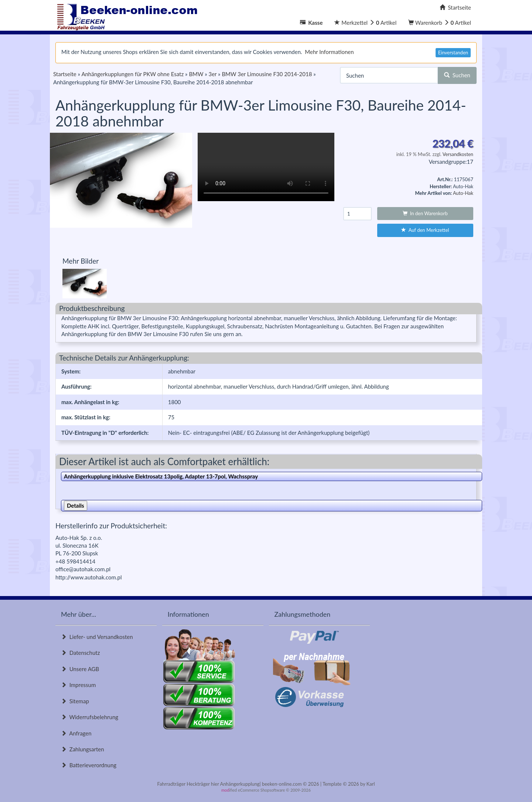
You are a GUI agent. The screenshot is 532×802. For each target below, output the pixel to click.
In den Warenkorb (425, 213)
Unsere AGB (80, 669)
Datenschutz (80, 653)
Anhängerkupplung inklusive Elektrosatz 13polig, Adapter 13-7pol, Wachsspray (161, 476)
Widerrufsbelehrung (90, 717)
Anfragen (76, 733)
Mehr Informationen (329, 52)
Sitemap (75, 701)
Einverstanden (453, 53)
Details (76, 505)
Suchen (457, 75)
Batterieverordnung (89, 765)
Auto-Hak (463, 193)
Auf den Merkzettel (425, 230)
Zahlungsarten (83, 749)
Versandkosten (458, 154)
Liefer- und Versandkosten (97, 637)
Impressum (78, 685)
